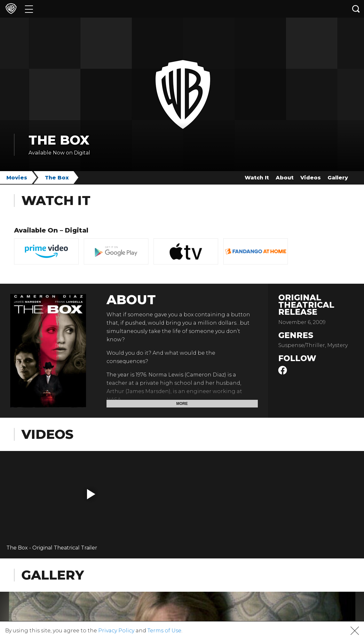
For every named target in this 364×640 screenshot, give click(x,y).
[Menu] (29, 9)
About (285, 178)
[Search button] (356, 9)
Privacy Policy (116, 631)
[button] (91, 494)
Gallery (338, 178)
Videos (311, 178)
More (182, 404)
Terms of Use (164, 631)
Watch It (257, 178)
